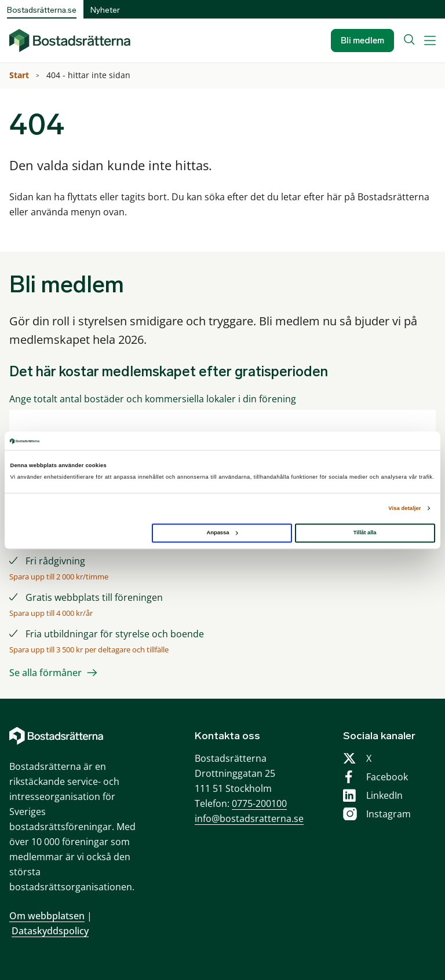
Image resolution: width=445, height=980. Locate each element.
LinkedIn (384, 795)
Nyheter (105, 10)
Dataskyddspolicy (50, 931)
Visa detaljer (404, 508)
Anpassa (222, 533)
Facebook (387, 777)
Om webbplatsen (47, 916)
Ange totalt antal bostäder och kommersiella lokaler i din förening (153, 399)
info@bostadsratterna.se (249, 818)
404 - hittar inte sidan (90, 75)
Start (20, 75)
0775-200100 (259, 803)
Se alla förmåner (45, 673)
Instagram (389, 814)
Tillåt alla (365, 533)
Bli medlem (362, 41)
